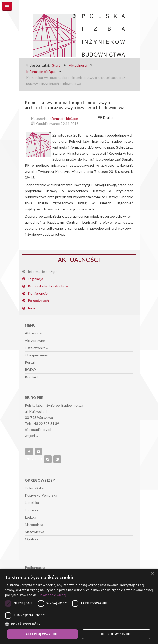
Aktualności (34, 333)
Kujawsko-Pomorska (41, 495)
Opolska (31, 539)
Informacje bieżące (63, 118)
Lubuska (31, 510)
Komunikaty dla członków (48, 286)
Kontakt (31, 377)
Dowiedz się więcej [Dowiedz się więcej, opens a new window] (52, 595)
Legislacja (36, 279)
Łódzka (30, 517)
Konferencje (38, 293)
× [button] (152, 574)
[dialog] (79, 606)
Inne (32, 308)
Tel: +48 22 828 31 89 (42, 423)
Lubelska (32, 503)
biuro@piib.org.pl (38, 430)
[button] (79, 624)
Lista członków (37, 348)
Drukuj (106, 117)
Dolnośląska (34, 488)
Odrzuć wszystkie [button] (116, 634)
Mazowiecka (35, 532)
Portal (30, 362)
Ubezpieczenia (36, 355)
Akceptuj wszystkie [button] (42, 634)
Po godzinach (38, 301)
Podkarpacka (35, 568)
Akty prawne (35, 340)
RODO (30, 370)
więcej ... (31, 436)
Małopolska (34, 524)
